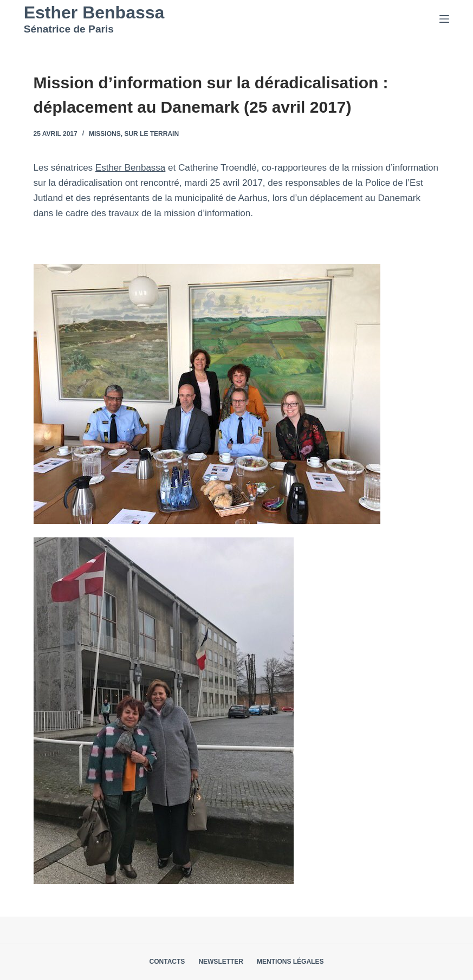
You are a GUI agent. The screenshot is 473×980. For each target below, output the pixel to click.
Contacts (167, 962)
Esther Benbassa (94, 12)
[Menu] (444, 19)
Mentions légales (290, 962)
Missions (105, 134)
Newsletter (221, 962)
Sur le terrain (151, 134)
